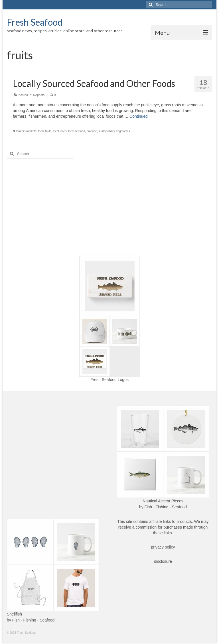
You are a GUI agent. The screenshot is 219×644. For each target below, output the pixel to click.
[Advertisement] (109, 207)
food (41, 131)
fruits (48, 131)
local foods (60, 131)
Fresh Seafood (35, 22)
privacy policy (163, 547)
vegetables (123, 131)
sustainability (107, 131)
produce (92, 131)
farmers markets (26, 131)
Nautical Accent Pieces (163, 501)
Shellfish (14, 614)
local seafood (77, 131)
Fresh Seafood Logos (109, 380)
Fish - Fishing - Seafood (166, 507)
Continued (139, 116)
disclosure (163, 561)
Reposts (39, 95)
